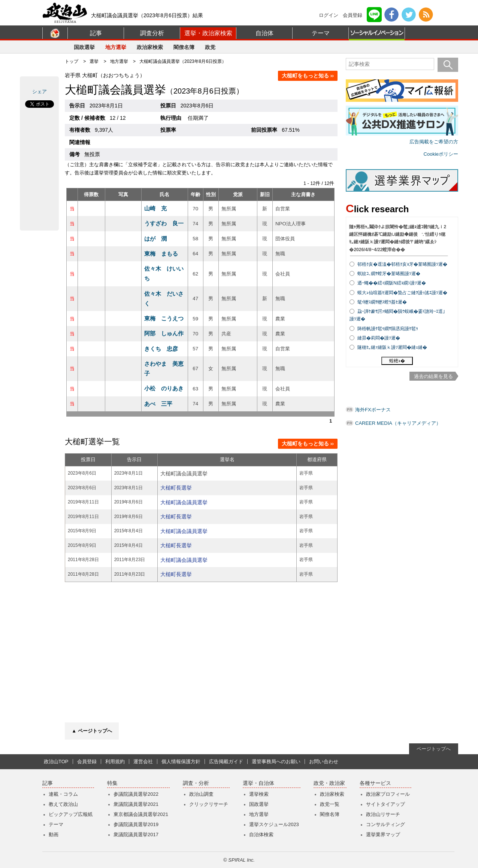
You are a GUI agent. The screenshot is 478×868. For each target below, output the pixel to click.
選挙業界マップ (383, 835)
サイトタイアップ (385, 804)
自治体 (264, 33)
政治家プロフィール (388, 794)
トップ (72, 61)
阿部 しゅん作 (164, 333)
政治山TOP (56, 762)
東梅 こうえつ (164, 318)
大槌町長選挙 (176, 488)
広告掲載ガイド (226, 762)
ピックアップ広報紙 (71, 814)
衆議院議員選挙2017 (136, 835)
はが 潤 (155, 239)
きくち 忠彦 (161, 349)
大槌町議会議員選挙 (184, 502)
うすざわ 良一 (164, 223)
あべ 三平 (158, 404)
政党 (210, 47)
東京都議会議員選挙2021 (141, 814)
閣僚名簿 (184, 47)
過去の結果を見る (433, 376)
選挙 (94, 61)
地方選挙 (116, 47)
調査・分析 (196, 783)
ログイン (329, 15)
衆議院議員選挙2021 (136, 804)
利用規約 (115, 762)
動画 (54, 835)
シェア (40, 92)
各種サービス (375, 783)
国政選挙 (84, 47)
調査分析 (152, 33)
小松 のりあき (164, 388)
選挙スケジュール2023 (274, 824)
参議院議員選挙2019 (136, 824)
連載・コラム (63, 794)
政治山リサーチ (383, 814)
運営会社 (143, 762)
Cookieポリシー (441, 154)
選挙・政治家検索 (208, 33)
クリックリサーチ (209, 804)
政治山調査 (201, 794)
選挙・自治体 (258, 783)
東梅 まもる (161, 254)
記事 (96, 33)
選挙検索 (259, 794)
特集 (112, 783)
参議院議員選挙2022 (136, 794)
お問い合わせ (324, 762)
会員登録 (353, 15)
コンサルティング (385, 824)
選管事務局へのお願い (276, 762)
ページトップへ (434, 749)
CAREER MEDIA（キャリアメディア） (398, 423)
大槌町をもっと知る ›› (308, 76)
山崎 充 (155, 208)
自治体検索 (261, 835)
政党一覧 (330, 804)
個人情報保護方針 (181, 762)
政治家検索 (150, 47)
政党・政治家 (329, 783)
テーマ (321, 33)
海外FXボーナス (373, 410)
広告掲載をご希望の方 (434, 142)
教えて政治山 (63, 804)
